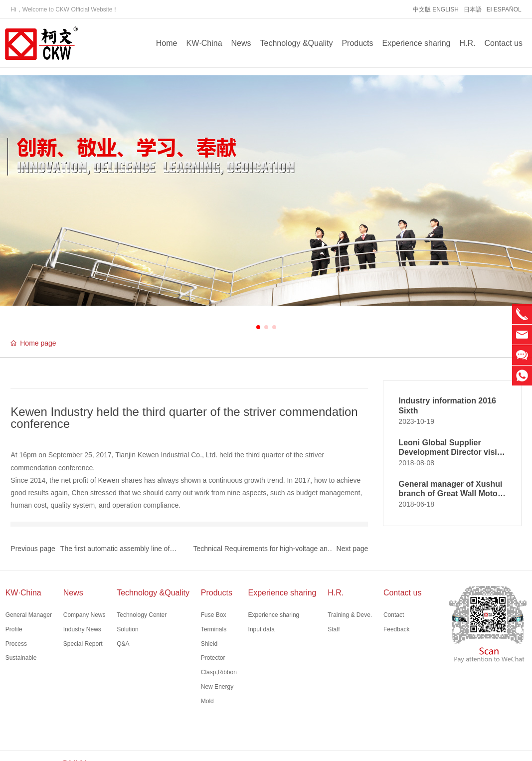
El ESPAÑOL (504, 9)
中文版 (422, 9)
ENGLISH (445, 9)
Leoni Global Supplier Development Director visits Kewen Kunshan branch (451, 452)
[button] (258, 327)
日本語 (473, 9)
